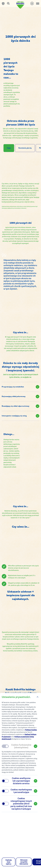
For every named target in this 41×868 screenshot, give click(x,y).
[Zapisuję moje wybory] (9, 862)
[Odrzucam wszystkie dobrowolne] (24, 862)
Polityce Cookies (31, 730)
